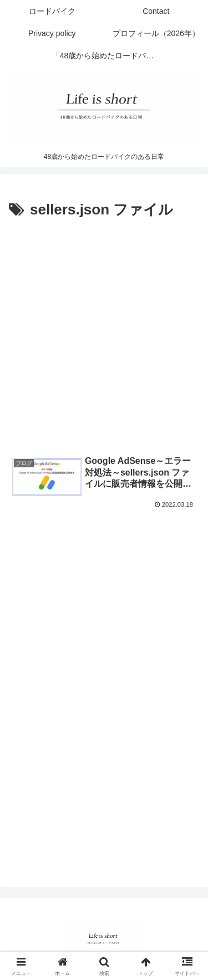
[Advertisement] (104, 332)
